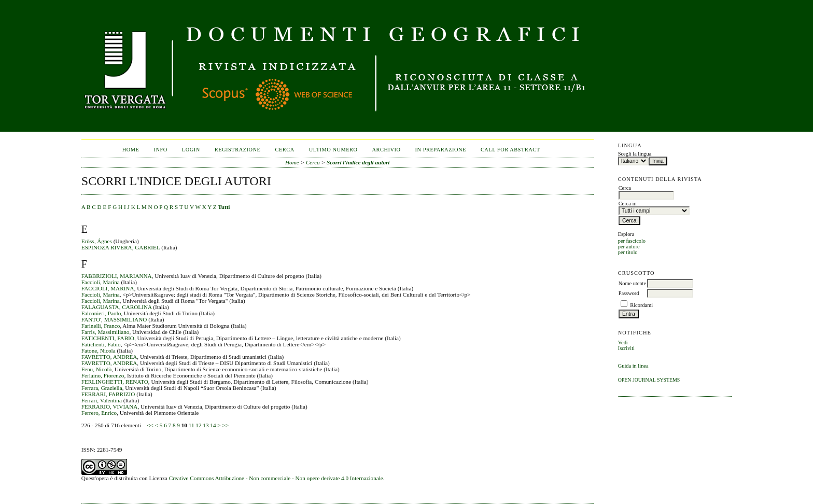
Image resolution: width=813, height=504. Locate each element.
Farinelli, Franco (101, 326)
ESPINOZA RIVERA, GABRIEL (121, 247)
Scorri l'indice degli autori (358, 162)
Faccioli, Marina (101, 282)
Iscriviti (626, 348)
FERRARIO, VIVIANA (110, 407)
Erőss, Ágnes (97, 241)
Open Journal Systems (649, 380)
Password (629, 293)
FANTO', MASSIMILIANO (114, 319)
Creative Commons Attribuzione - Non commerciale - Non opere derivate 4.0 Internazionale (276, 478)
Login (191, 150)
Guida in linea (633, 366)
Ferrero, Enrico (99, 413)
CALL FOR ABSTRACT (510, 150)
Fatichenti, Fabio (101, 344)
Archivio (387, 150)
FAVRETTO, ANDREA (109, 357)
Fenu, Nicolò (96, 369)
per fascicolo (632, 241)
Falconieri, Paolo (101, 313)
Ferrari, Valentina (102, 400)
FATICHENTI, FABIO (108, 338)
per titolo (628, 252)
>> (225, 425)
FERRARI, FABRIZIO (108, 394)
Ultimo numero (333, 150)
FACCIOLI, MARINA (108, 288)
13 (206, 425)
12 (198, 425)
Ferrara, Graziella (102, 388)
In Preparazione (441, 150)
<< (150, 425)
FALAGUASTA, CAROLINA (117, 307)
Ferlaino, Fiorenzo (103, 375)
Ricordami (641, 305)
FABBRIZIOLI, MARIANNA (117, 276)
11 (192, 425)
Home (131, 150)
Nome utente (632, 283)
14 (213, 425)
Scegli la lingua (635, 154)
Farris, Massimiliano (106, 332)
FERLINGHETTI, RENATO (115, 382)
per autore (629, 247)
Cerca (284, 150)
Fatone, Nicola (99, 351)
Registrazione (238, 150)
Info (161, 150)
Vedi (623, 342)
